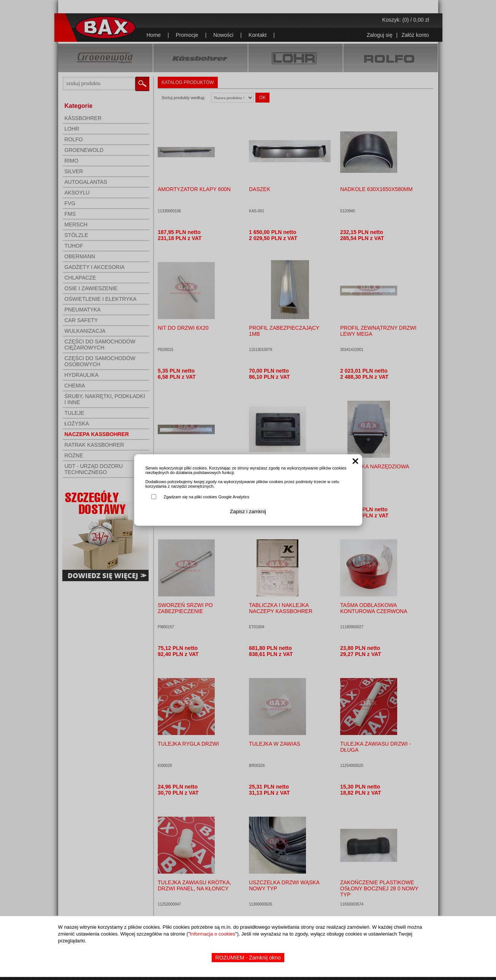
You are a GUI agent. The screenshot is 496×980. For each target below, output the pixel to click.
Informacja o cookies (213, 934)
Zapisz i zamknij (248, 511)
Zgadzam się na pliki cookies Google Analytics (207, 497)
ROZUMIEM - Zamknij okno (248, 958)
